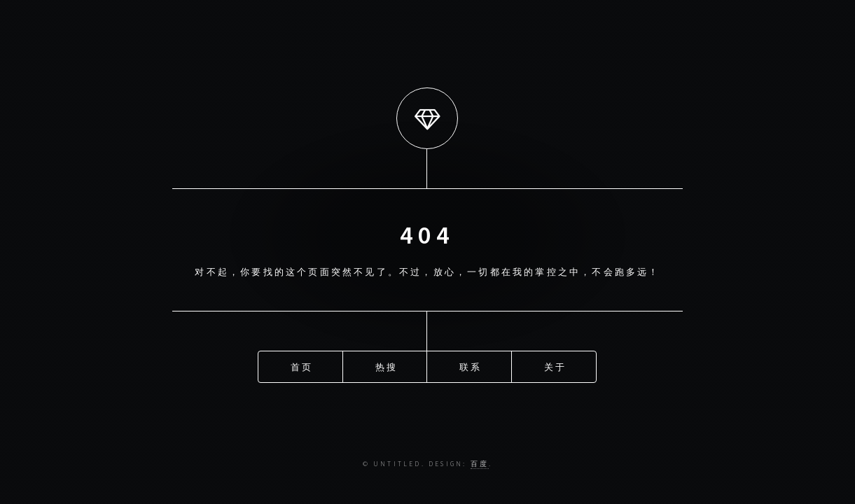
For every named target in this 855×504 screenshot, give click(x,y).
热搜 (387, 365)
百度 (480, 464)
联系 (471, 365)
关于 (555, 365)
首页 (302, 365)
